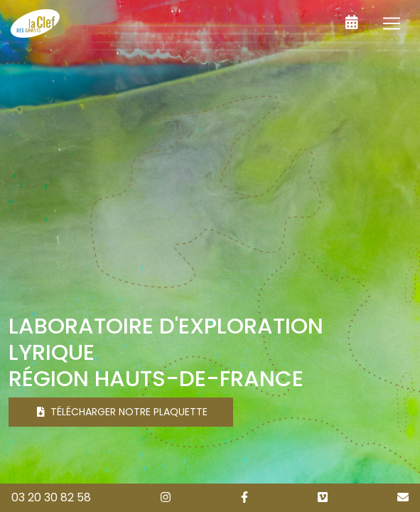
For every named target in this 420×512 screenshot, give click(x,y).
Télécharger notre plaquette (122, 412)
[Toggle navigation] (392, 23)
